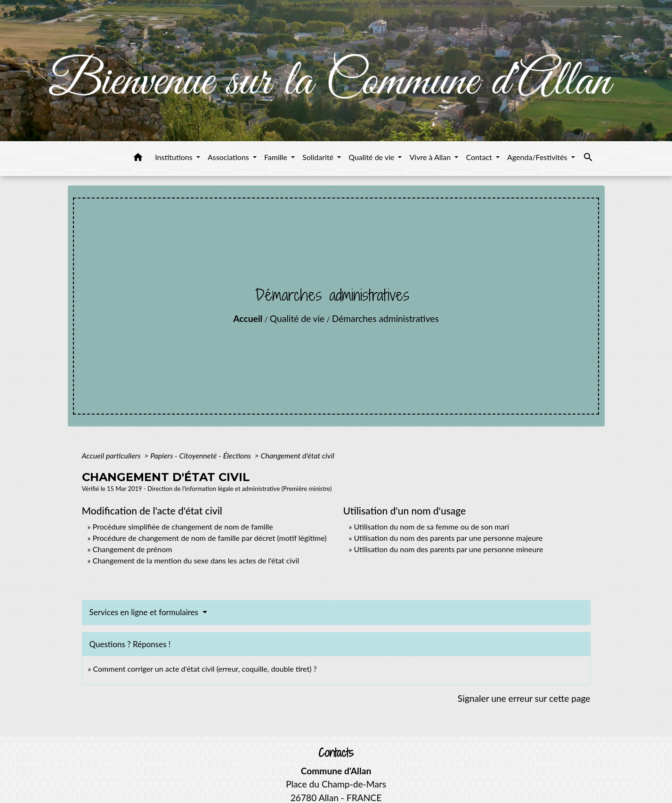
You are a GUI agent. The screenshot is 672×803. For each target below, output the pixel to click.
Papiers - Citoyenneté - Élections (202, 455)
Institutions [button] (175, 157)
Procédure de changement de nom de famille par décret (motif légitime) (209, 538)
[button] (138, 159)
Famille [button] (277, 157)
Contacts (336, 753)
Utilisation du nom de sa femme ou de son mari (431, 526)
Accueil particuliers (112, 455)
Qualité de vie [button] (372, 157)
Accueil (248, 318)
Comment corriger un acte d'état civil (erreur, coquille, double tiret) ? (205, 669)
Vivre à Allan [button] (431, 157)
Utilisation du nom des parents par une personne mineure (448, 549)
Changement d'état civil (298, 455)
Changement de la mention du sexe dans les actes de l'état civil (196, 560)
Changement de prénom (132, 549)
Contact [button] (480, 157)
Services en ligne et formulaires (145, 612)
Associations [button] (229, 157)
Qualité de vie (297, 318)
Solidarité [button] (319, 157)
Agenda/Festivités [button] (538, 157)
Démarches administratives (385, 318)
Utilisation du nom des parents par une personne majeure (448, 538)
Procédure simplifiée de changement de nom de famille (182, 526)
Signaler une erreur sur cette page (524, 698)
